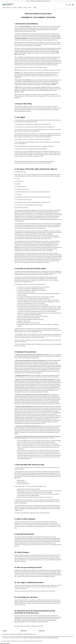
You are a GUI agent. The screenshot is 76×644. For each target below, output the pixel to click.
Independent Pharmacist (53, 638)
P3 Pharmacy (44, 638)
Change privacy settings (5, 643)
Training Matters (37, 638)
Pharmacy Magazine (29, 638)
